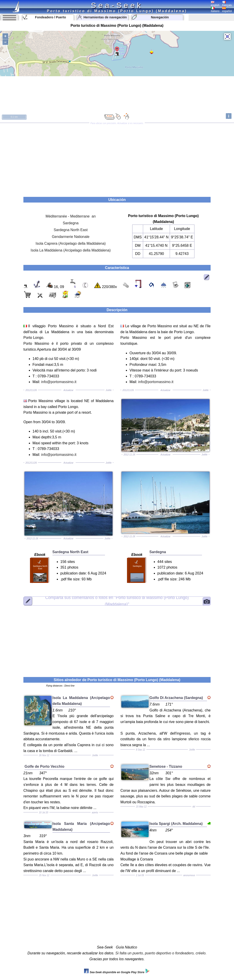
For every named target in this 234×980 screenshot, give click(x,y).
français (227, 4)
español (227, 10)
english (215, 4)
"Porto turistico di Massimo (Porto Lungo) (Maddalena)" (117, 601)
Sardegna (71, 223)
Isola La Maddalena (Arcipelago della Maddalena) (71, 250)
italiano (215, 10)
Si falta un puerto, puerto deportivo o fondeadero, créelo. (161, 953)
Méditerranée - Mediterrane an (71, 216)
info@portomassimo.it (59, 382)
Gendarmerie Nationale (71, 237)
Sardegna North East (71, 230)
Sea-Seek (117, 5)
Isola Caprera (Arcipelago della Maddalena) (71, 243)
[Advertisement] (117, 158)
